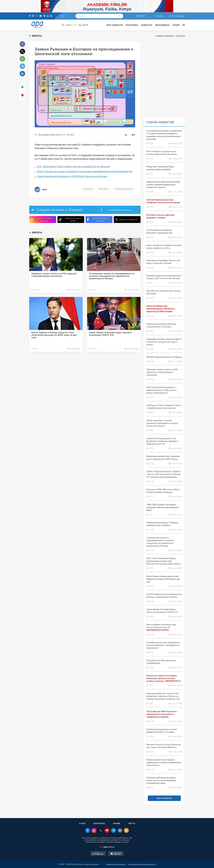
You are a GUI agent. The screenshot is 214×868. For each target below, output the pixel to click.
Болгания (104, 189)
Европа (181, 36)
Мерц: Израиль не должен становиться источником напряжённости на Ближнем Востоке (85, 171)
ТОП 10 (131, 823)
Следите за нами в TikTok (70, 220)
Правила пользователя (116, 864)
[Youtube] (41, 16)
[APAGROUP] (107, 847)
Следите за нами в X (126, 220)
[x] (101, 831)
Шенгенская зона (124, 189)
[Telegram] (44, 16)
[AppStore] (116, 854)
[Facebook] (30, 16)
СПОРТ (176, 25)
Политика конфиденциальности (142, 864)
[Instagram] (33, 16)
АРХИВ (116, 823)
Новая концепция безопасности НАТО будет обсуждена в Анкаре (72, 176)
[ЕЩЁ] (182, 25)
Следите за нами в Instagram (42, 220)
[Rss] (51, 16)
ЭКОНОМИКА (162, 25)
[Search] (119, 16)
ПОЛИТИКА (132, 25)
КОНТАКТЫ (99, 823)
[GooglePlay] (98, 854)
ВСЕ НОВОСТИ (115, 25)
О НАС (82, 823)
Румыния (88, 189)
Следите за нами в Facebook (98, 220)
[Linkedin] (48, 16)
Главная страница (165, 36)
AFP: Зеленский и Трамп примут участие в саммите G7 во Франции (73, 167)
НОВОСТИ (147, 25)
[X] (37, 16)
